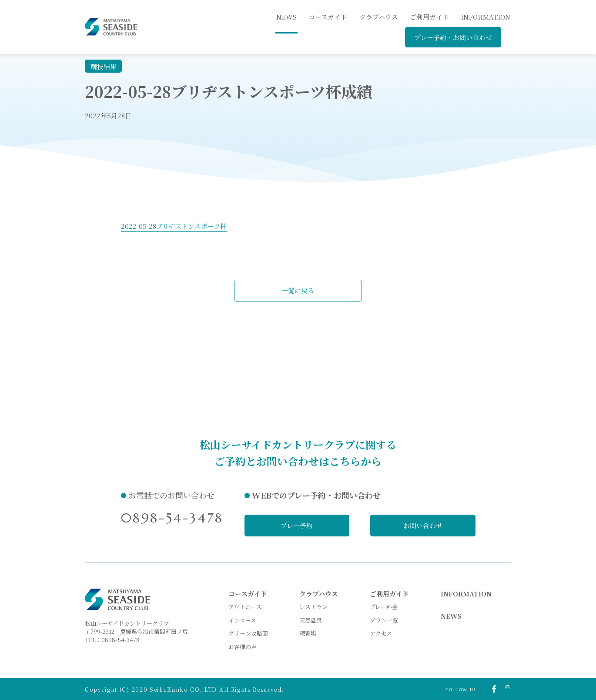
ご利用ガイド (429, 17)
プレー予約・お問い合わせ (453, 37)
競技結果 (104, 66)
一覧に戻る (298, 290)
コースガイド (328, 17)
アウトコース (245, 607)
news (286, 17)
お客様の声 (243, 647)
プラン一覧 (384, 620)
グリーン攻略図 (248, 633)
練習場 (308, 633)
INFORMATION (486, 17)
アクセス (381, 633)
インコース (242, 620)
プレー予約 (297, 525)
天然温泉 (311, 620)
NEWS (451, 616)
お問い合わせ (423, 525)
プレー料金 (384, 607)
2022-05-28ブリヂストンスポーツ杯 (174, 226)
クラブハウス (379, 17)
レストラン (313, 607)
